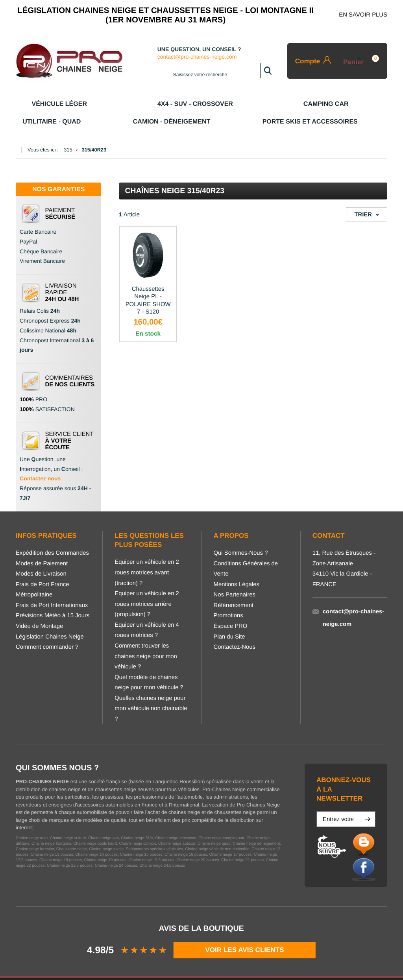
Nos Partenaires (235, 577)
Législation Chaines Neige (50, 619)
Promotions (228, 598)
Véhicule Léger (37, 104)
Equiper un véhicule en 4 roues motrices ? (147, 613)
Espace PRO (231, 609)
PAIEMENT (60, 196)
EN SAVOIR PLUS (363, 15)
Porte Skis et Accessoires (354, 104)
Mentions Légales (237, 567)
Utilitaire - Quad (217, 104)
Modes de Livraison (41, 556)
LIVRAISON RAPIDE (62, 275)
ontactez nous (42, 461)
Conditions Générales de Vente (246, 551)
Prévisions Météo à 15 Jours (53, 598)
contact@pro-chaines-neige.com (200, 57)
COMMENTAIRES (70, 364)
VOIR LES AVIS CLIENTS (245, 932)
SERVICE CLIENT (69, 423)
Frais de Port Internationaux (52, 588)
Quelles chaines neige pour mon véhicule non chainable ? (151, 691)
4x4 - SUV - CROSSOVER (98, 104)
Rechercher (268, 71)
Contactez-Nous (235, 629)
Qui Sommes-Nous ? (241, 535)
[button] (368, 801)
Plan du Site (229, 619)
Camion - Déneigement (280, 104)
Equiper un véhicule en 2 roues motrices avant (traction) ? (147, 555)
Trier (363, 197)
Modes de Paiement (42, 546)
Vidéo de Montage (39, 609)
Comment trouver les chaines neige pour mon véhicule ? (146, 639)
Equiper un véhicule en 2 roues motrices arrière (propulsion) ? (147, 586)
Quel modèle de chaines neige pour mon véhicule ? (149, 665)
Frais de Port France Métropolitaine (42, 572)
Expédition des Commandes (52, 535)
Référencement (234, 588)
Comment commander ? (47, 629)
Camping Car (160, 104)
